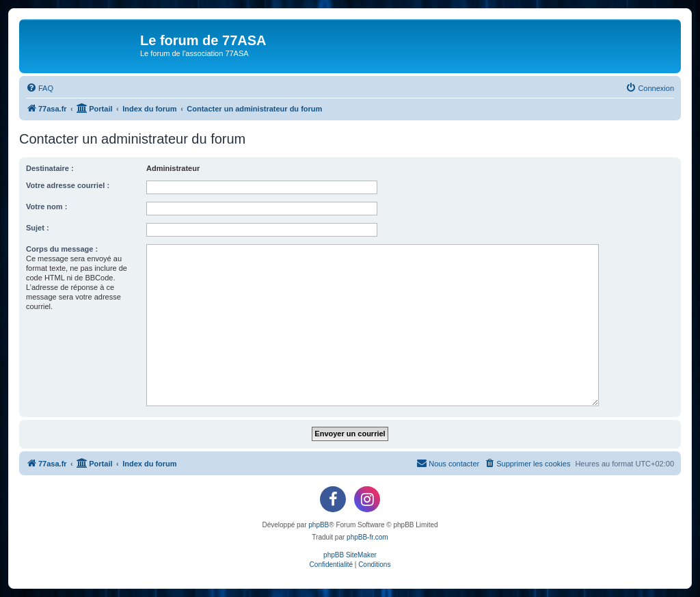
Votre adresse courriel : (68, 185)
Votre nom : (46, 207)
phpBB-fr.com (367, 537)
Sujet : (38, 228)
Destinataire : (50, 168)
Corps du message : (62, 249)
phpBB (319, 525)
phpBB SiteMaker (350, 555)
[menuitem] (40, 88)
